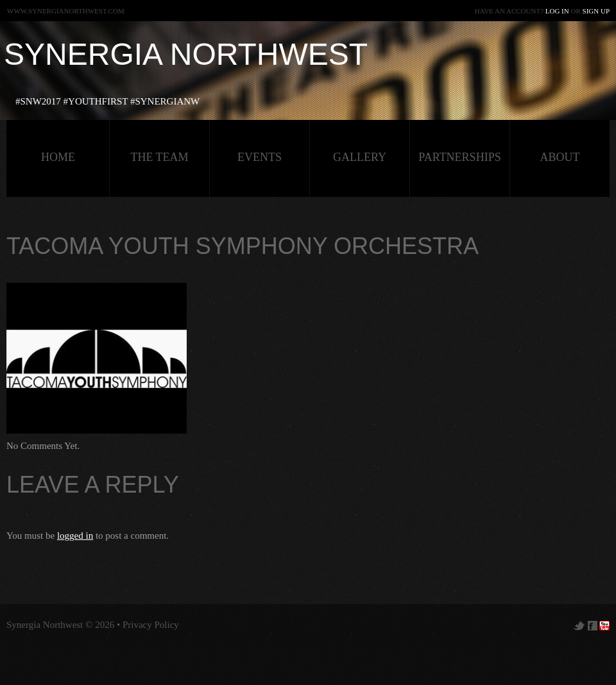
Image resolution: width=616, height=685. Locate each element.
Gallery (360, 157)
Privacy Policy (151, 625)
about (560, 157)
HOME (58, 157)
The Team (159, 157)
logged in (75, 536)
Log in (557, 11)
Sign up (596, 11)
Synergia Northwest (186, 54)
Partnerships (459, 157)
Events (260, 157)
